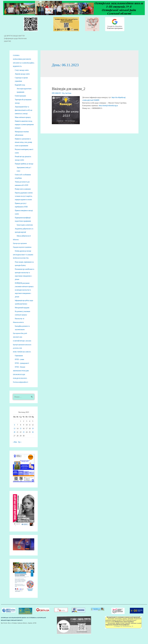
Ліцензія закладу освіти (22, 78)
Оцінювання (19, 364)
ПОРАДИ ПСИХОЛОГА (21, 387)
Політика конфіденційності (21, 391)
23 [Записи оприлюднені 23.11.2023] (24, 441)
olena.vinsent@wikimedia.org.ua (108, 105)
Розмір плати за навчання (23, 193)
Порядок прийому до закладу (24, 168)
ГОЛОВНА (17, 55)
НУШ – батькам (20, 376)
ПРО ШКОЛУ (56, 93)
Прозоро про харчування (21, 248)
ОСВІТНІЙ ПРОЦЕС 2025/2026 (23, 349)
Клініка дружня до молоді (23, 256)
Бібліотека (16, 244)
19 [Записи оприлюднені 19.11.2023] (33, 438)
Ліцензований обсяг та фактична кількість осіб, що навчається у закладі (24, 114)
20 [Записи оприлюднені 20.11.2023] (14, 441)
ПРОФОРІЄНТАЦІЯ (20, 383)
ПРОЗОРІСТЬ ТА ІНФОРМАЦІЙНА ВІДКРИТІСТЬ (19, 66)
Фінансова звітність (19, 331)
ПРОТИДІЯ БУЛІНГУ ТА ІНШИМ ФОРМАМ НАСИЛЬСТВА (21, 263)
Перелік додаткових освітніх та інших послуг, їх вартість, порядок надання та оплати (24, 201)
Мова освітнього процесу (23, 121)
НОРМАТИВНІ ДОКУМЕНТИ (23, 59)
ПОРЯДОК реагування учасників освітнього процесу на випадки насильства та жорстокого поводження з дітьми (24, 298)
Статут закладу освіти (22, 74)
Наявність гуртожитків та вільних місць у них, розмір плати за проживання (23, 146)
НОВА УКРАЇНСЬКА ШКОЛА (23, 361)
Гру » (20, 451)
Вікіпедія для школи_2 (69, 89)
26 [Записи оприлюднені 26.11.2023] (33, 441)
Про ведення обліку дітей (21, 342)
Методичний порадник (22, 316)
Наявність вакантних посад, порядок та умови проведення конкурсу (24, 128)
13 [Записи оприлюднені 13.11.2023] (14, 438)
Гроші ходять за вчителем (25, 229)
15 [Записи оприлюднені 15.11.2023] (21, 438)
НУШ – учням (19, 368)
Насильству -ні (19, 327)
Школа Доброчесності (24, 240)
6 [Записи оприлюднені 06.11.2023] (14, 434)
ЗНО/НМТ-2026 (18, 346)
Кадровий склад (20, 89)
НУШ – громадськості (22, 372)
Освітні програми (20, 100)
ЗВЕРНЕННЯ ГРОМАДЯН (22, 380)
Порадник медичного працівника (23, 252)
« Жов (15, 451)
